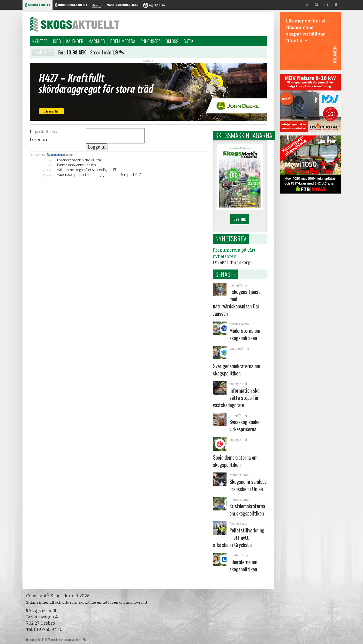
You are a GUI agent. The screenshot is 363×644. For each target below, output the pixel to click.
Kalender (75, 41)
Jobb (57, 41)
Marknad (97, 41)
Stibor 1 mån (101, 53)
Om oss (172, 41)
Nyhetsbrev (231, 239)
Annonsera (151, 41)
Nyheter (40, 41)
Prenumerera (123, 41)
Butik (188, 41)
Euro (62, 53)
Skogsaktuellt (75, 24)
